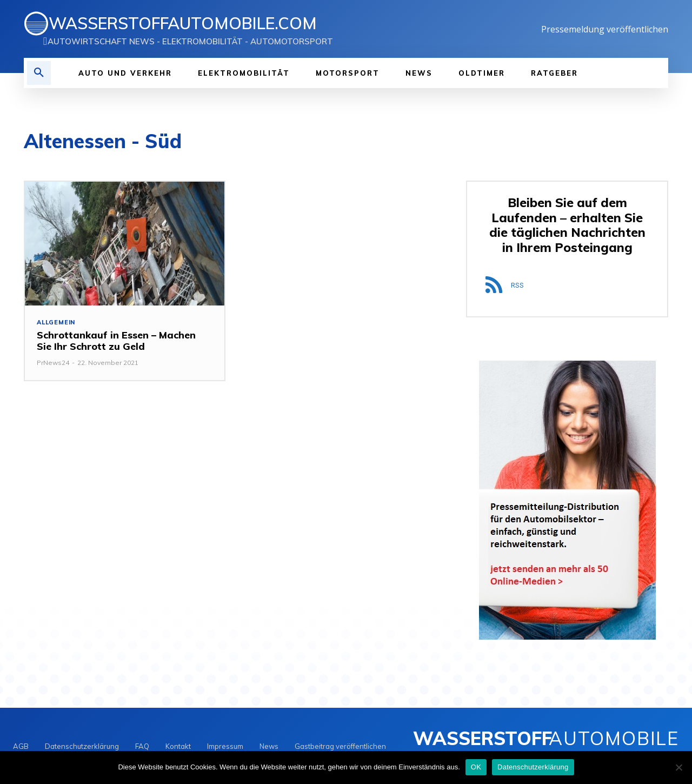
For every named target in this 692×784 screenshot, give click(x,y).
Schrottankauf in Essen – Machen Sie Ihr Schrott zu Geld (116, 341)
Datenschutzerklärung (533, 767)
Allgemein (56, 323)
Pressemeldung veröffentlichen (605, 29)
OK (476, 767)
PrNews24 (53, 363)
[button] (39, 73)
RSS (517, 285)
